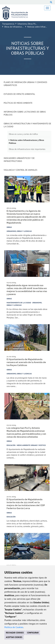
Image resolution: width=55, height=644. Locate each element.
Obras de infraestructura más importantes (27, 149)
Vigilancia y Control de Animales (20, 170)
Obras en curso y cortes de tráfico (23, 134)
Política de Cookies (14, 627)
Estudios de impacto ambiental (19, 94)
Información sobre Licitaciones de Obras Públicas (25, 113)
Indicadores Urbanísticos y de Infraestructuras (19, 160)
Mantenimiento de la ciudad (19, 303)
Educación (11, 445)
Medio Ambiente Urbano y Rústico (31, 445)
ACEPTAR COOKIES (14, 637)
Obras (9, 227)
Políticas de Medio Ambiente (18, 103)
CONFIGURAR (33, 633)
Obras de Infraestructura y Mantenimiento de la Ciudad (27, 125)
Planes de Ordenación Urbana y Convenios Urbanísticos (25, 84)
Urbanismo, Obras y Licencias (19, 231)
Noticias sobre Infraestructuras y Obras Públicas (26, 142)
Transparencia (8, 24)
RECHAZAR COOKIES (15, 633)
